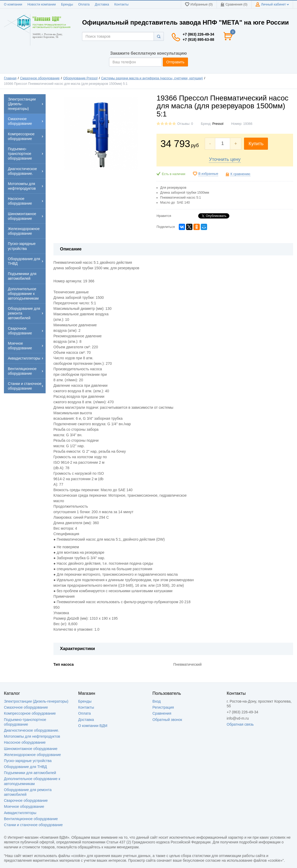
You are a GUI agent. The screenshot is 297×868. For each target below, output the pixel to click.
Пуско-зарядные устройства (28, 761)
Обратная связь (240, 724)
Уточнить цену (225, 159)
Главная (10, 78)
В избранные (208, 174)
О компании (13, 4)
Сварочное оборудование (26, 800)
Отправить (175, 62)
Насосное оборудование (25, 742)
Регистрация (163, 707)
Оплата (84, 4)
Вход (157, 701)
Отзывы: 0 (185, 124)
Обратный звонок (167, 720)
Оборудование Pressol (80, 78)
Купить (256, 144)
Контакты (121, 4)
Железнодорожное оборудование (32, 755)
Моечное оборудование (24, 807)
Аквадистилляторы (20, 813)
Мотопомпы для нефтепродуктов (32, 736)
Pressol (218, 124)
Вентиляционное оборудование (31, 819)
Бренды (67, 4)
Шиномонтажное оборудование (31, 749)
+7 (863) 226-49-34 (198, 34)
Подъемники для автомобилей (30, 773)
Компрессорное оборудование (30, 713)
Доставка (102, 4)
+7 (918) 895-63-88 (198, 40)
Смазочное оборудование (40, 78)
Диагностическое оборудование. (32, 730)
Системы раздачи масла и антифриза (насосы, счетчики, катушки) (152, 78)
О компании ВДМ (93, 726)
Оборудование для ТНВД (25, 767)
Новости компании (41, 4)
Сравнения (162, 713)
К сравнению (240, 174)
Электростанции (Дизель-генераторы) (36, 701)
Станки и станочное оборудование (33, 825)
